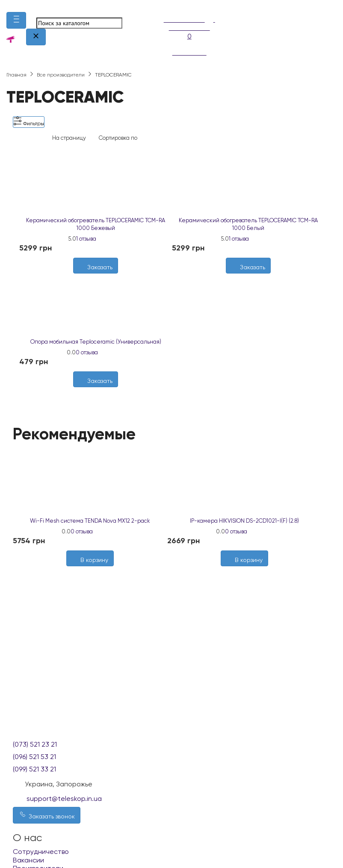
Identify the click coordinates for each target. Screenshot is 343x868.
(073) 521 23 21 (35, 744)
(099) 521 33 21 (34, 769)
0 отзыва (87, 352)
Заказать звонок (47, 815)
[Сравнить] (253, 278)
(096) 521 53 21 (34, 757)
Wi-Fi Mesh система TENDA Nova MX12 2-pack (90, 521)
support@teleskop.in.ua (64, 799)
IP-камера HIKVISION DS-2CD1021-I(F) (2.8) (244, 521)
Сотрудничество (41, 852)
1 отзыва (86, 239)
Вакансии (28, 860)
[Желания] (244, 278)
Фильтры (29, 122)
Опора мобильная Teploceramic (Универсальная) (96, 342)
